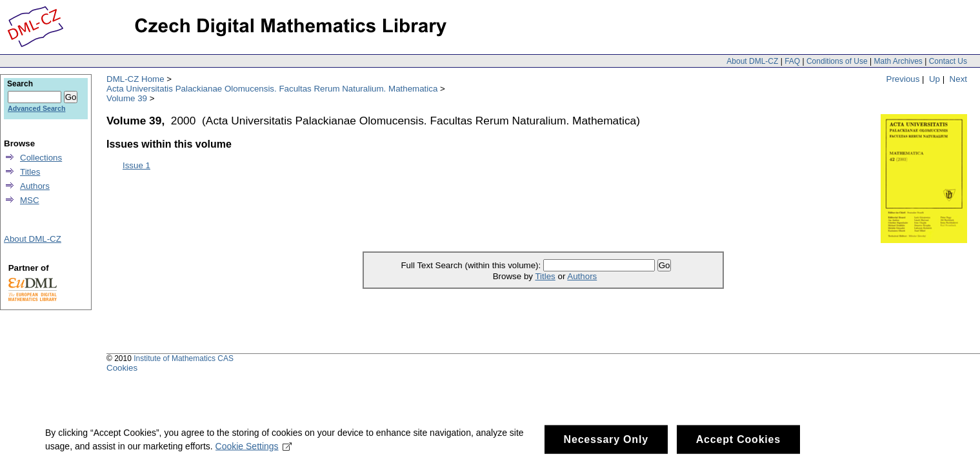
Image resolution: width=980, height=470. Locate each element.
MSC (30, 200)
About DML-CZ (752, 61)
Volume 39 (127, 98)
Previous (903, 79)
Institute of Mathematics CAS (184, 358)
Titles (545, 276)
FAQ (792, 61)
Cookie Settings (254, 450)
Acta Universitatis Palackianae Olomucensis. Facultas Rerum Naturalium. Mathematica (272, 89)
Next (958, 79)
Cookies (122, 368)
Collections (41, 158)
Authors (582, 276)
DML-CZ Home (135, 79)
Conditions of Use (837, 61)
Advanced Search (36, 108)
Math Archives (898, 61)
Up (935, 79)
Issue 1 (136, 165)
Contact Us (948, 61)
